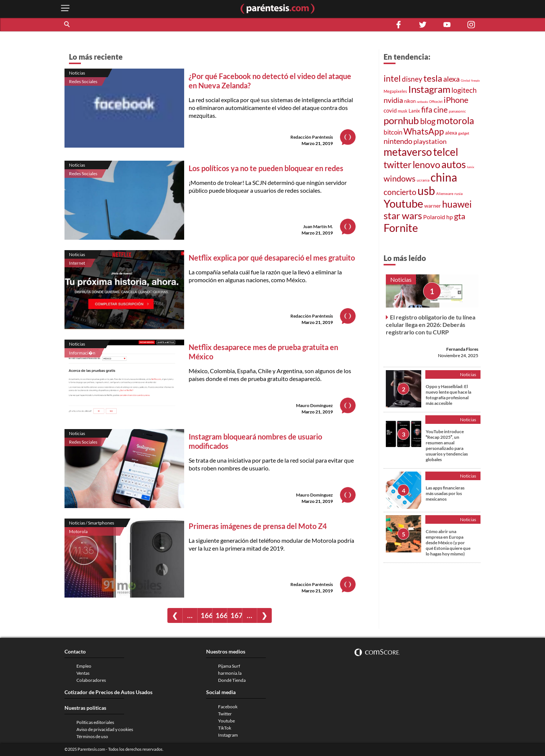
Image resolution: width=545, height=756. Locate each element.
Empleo (84, 666)
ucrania (423, 180)
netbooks (422, 102)
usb (426, 190)
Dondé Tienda (232, 680)
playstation (430, 141)
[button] (67, 25)
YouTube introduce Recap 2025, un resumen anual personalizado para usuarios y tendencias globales (447, 445)
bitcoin (393, 132)
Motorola (78, 531)
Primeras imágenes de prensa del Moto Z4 (258, 526)
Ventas (83, 673)
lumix (471, 167)
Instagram (429, 89)
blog (428, 121)
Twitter (225, 714)
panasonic (457, 111)
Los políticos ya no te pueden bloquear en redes (266, 168)
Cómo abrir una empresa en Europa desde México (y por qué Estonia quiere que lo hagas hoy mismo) (448, 543)
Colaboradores (91, 680)
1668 (206, 615)
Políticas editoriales (95, 722)
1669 (221, 615)
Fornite (401, 228)
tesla (433, 78)
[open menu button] (65, 9)
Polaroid (434, 217)
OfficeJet (436, 102)
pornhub (401, 120)
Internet (77, 263)
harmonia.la (230, 673)
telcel (446, 152)
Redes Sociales (83, 81)
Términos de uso (92, 736)
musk (403, 111)
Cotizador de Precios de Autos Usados (108, 692)
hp (450, 217)
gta (460, 216)
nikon (410, 101)
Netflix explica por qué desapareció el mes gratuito (272, 258)
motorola (455, 120)
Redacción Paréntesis (312, 137)
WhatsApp (424, 131)
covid (390, 110)
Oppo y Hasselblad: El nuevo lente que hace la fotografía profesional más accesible (448, 395)
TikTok (225, 728)
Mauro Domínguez (314, 405)
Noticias (77, 73)
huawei (457, 204)
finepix (475, 81)
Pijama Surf (229, 666)
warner (433, 206)
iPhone (456, 100)
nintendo (398, 141)
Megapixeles (395, 91)
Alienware (445, 193)
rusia (459, 193)
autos (454, 164)
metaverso (408, 152)
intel (392, 78)
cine (441, 110)
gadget (464, 133)
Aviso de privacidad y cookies (105, 729)
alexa (451, 79)
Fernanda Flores (462, 349)
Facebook (228, 707)
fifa (427, 110)
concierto (400, 192)
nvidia (393, 100)
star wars (403, 215)
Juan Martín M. (318, 226)
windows (400, 178)
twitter (398, 165)
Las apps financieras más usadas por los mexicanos (445, 493)
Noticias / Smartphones (92, 523)
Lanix (414, 111)
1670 (236, 615)
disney (412, 79)
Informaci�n (82, 353)
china (444, 177)
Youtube (403, 204)
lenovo (426, 165)
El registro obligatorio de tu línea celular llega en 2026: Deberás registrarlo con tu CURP (431, 325)
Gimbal (465, 81)
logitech (464, 90)
